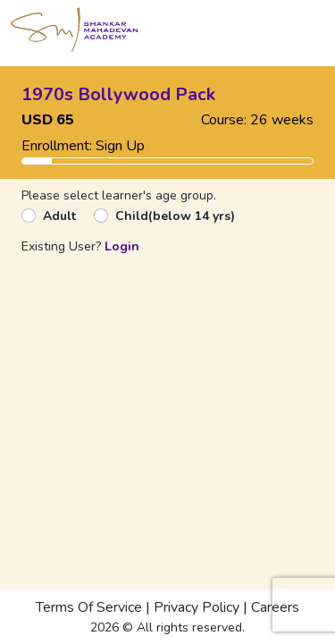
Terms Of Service (89, 607)
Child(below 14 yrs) (175, 216)
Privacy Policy (197, 607)
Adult (59, 216)
